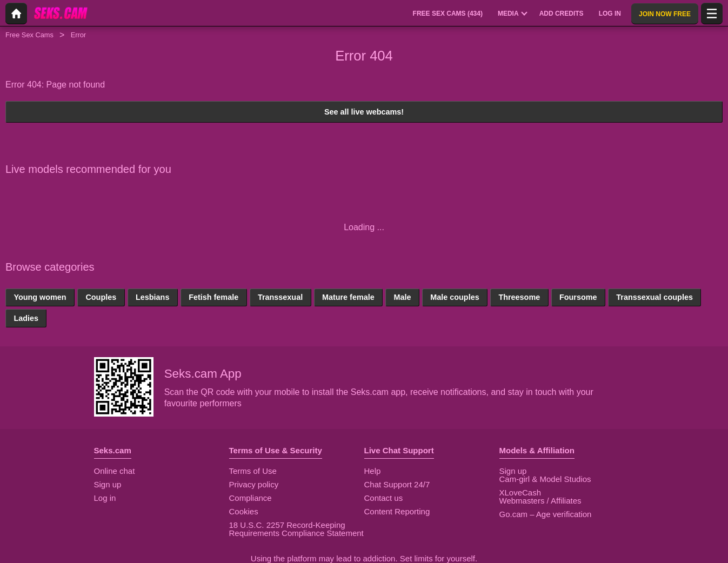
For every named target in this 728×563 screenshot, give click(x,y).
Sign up (108, 484)
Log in (105, 498)
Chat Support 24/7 (397, 484)
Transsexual (280, 297)
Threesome (519, 297)
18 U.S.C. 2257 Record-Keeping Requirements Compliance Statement (296, 529)
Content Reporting (397, 511)
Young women (40, 297)
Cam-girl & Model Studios (545, 479)
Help (373, 471)
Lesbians (152, 297)
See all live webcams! (364, 112)
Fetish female (213, 297)
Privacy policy (254, 484)
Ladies (26, 318)
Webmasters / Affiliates (540, 501)
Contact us (384, 498)
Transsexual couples (654, 297)
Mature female (348, 297)
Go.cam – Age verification (546, 514)
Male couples (455, 297)
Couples (101, 297)
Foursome (578, 297)
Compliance (251, 498)
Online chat (115, 471)
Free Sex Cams (29, 35)
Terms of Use (253, 471)
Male (402, 297)
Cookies (244, 511)
